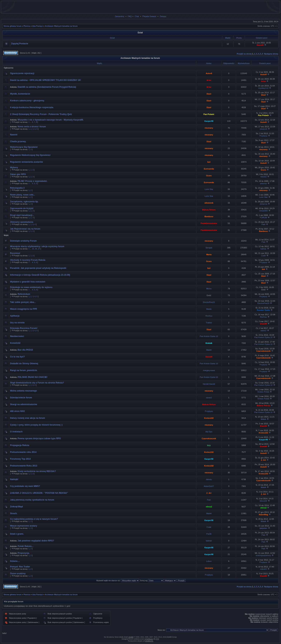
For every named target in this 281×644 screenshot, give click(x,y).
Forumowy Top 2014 (20, 459)
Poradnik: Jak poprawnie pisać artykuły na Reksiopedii (38, 268)
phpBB (131, 637)
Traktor (209, 323)
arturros (263, 183)
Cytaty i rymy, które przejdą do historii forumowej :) (36, 425)
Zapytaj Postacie (20, 44)
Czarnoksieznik (263, 351)
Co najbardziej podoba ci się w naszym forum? (34, 519)
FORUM (263, 218)
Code (263, 256)
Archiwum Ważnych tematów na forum (61, 26)
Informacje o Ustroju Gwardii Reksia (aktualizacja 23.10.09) (40, 275)
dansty (209, 479)
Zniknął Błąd (16, 507)
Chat (137, 16)
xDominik (209, 203)
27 (39, 249)
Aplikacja (15, 316)
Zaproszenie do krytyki (22, 208)
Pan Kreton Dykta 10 (209, 336)
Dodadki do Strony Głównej (24, 364)
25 (33, 249)
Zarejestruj (120, 16)
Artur (209, 80)
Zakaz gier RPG (18, 174)
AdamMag (264, 515)
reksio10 (263, 129)
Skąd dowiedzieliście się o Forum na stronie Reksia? (37, 383)
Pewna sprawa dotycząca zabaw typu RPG (39, 438)
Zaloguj (163, 16)
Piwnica (27, 26)
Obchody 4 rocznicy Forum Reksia (28, 260)
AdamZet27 (209, 486)
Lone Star (209, 189)
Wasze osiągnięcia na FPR (23, 309)
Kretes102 (209, 418)
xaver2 (263, 331)
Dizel (209, 94)
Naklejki (14, 479)
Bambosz (209, 216)
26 (36, 249)
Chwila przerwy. (18, 141)
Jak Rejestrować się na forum (25, 229)
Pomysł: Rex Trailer (20, 567)
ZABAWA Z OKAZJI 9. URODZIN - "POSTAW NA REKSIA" (39, 493)
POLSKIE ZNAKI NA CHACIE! (32, 377)
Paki (263, 224)
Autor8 (209, 73)
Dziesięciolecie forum (21, 398)
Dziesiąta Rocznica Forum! (24, 328)
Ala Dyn (209, 432)
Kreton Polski (264, 392)
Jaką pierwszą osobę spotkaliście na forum (32, 500)
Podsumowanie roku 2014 (23, 452)
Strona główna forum (13, 26)
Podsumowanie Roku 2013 (24, 466)
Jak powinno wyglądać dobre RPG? (36, 541)
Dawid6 (260, 45)
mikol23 (263, 569)
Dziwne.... (15, 561)
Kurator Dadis (264, 310)
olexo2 (209, 507)
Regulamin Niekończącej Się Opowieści (30, 155)
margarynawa (209, 370)
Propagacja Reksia (20, 445)
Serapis (209, 248)
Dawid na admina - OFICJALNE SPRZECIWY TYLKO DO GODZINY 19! (45, 80)
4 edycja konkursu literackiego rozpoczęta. (32, 107)
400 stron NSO (17, 411)
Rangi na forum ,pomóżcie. (24, 370)
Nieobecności (17, 336)
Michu (209, 289)
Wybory (14, 168)
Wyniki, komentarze (20, 94)
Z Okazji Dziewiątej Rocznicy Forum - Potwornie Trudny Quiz (41, 114)
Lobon (209, 561)
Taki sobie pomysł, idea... (23, 302)
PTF (158, 639)
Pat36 (209, 534)
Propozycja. (24, 553)
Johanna (263, 204)
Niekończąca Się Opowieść (24, 147)
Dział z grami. (17, 534)
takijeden (263, 528)
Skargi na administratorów (24, 404)
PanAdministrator (209, 223)
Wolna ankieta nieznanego (23, 391)
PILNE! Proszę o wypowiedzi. (32, 181)
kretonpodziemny (263, 555)
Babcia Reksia (209, 210)
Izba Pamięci (38, 26)
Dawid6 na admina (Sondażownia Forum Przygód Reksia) (47, 87)
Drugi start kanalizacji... (22, 215)
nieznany (209, 128)
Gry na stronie (17, 323)
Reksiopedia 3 (17, 188)
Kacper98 (209, 121)
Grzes (264, 170)
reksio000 (263, 211)
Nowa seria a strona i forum (32, 127)
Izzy (209, 445)
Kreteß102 (15, 343)
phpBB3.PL (149, 641)
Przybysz (264, 136)
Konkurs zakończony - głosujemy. (27, 101)
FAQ (130, 16)
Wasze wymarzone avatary (24, 526)
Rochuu (209, 316)
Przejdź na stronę (244, 54)
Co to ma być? (17, 357)
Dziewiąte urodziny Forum (23, 241)
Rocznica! (15, 253)
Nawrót (14, 135)
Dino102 (263, 501)
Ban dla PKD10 (25, 350)
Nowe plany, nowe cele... (23, 195)
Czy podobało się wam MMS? (25, 486)
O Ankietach (16, 432)
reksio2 (263, 177)
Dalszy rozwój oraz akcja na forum (28, 418)
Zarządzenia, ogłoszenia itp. (24, 202)
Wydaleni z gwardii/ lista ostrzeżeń (28, 282)
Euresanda (209, 169)
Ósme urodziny (18, 574)
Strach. (14, 513)
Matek (209, 309)
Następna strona (271, 54)
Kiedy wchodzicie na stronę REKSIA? (37, 471)
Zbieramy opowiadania (22, 222)
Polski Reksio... (25, 546)
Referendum (24, 294)
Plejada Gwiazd (149, 16)
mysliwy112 (264, 88)
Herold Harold (209, 384)
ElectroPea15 (209, 302)
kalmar (263, 249)
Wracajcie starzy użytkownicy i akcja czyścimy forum (37, 246)
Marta (209, 254)
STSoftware (149, 639)
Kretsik (209, 343)
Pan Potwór (209, 114)
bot (209, 162)
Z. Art (263, 460)
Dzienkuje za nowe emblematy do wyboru (31, 287)
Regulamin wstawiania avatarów (26, 162)
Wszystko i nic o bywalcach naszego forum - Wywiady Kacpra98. (51, 120)
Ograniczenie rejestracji (22, 73)
